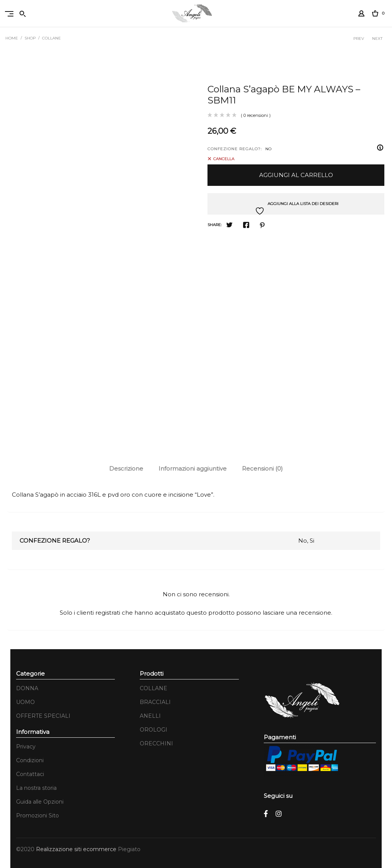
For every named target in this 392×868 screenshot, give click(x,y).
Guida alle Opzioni (40, 802)
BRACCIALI (155, 702)
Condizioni (30, 760)
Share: (215, 225)
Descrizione (126, 468)
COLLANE (52, 38)
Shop (30, 38)
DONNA (27, 688)
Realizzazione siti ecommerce (77, 849)
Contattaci (30, 774)
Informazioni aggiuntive (193, 468)
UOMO (25, 702)
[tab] (126, 469)
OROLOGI (154, 730)
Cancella (224, 159)
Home (12, 38)
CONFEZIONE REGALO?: (235, 149)
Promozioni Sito (38, 815)
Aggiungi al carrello (296, 175)
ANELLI (150, 716)
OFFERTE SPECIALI (43, 716)
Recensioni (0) (262, 468)
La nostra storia (36, 788)
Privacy (26, 747)
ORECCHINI (156, 743)
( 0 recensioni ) (256, 115)
